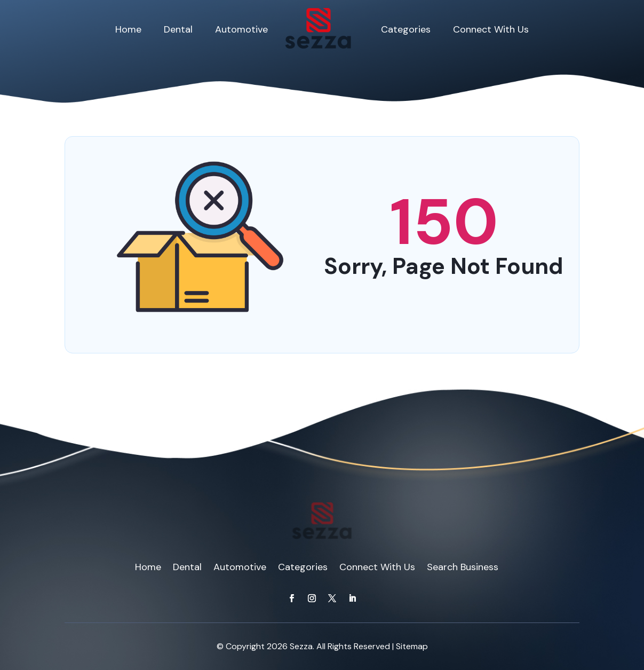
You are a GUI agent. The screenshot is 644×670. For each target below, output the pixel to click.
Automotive (241, 29)
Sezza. (302, 646)
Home (128, 29)
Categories (406, 29)
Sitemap (412, 646)
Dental (178, 29)
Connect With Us (491, 29)
